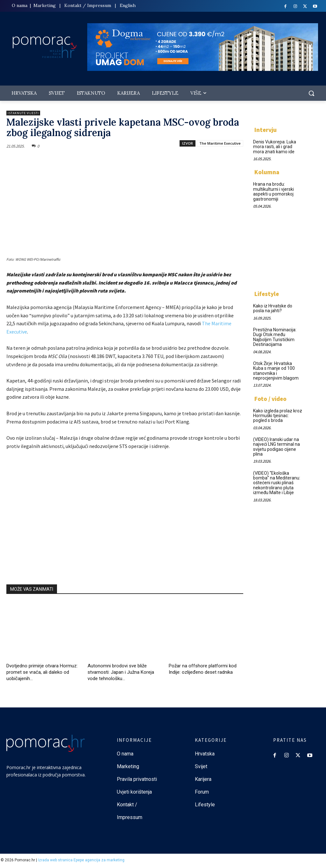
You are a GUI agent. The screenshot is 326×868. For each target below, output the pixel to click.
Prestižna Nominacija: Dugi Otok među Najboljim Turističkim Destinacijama (275, 337)
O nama (20, 5)
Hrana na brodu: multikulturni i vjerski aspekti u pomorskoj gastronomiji (273, 191)
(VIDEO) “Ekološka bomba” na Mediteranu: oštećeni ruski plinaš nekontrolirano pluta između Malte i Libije (277, 483)
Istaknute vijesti (23, 113)
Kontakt (73, 5)
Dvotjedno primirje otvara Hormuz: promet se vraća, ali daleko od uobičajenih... (42, 672)
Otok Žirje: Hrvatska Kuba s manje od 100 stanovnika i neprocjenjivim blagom (276, 371)
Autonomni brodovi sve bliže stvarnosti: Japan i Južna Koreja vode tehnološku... (121, 672)
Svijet (201, 766)
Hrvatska (205, 754)
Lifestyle (267, 294)
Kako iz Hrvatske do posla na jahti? (273, 308)
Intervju (266, 130)
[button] (311, 93)
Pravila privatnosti (137, 779)
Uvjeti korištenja (134, 792)
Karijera (203, 779)
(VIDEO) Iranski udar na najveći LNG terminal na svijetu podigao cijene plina (276, 447)
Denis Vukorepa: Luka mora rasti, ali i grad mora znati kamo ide (275, 147)
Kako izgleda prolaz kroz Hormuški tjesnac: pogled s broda (278, 416)
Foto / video (270, 399)
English (128, 5)
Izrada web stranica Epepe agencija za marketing (81, 860)
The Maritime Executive (220, 143)
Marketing (45, 5)
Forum (202, 792)
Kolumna (267, 172)
